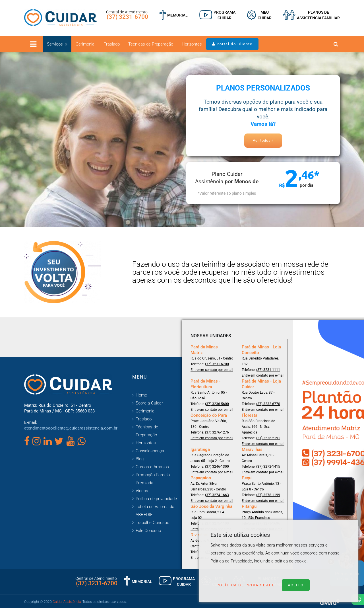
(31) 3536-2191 (268, 438)
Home (141, 395)
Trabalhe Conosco (152, 523)
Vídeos (142, 491)
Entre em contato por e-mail (212, 370)
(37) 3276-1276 (217, 432)
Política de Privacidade (246, 585)
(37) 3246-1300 (217, 467)
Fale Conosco (148, 531)
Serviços (55, 44)
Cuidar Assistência (67, 602)
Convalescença (150, 451)
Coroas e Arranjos (152, 467)
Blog (140, 459)
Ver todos (263, 140)
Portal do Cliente (232, 44)
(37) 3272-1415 (268, 467)
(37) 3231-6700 (127, 17)
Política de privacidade (156, 499)
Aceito (296, 585)
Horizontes (192, 44)
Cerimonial (85, 44)
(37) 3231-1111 (268, 370)
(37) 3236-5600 (217, 404)
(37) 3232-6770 (268, 404)
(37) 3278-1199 (268, 495)
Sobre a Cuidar (149, 403)
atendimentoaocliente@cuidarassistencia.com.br (71, 428)
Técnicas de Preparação (151, 44)
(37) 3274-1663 (217, 495)
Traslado (112, 44)
